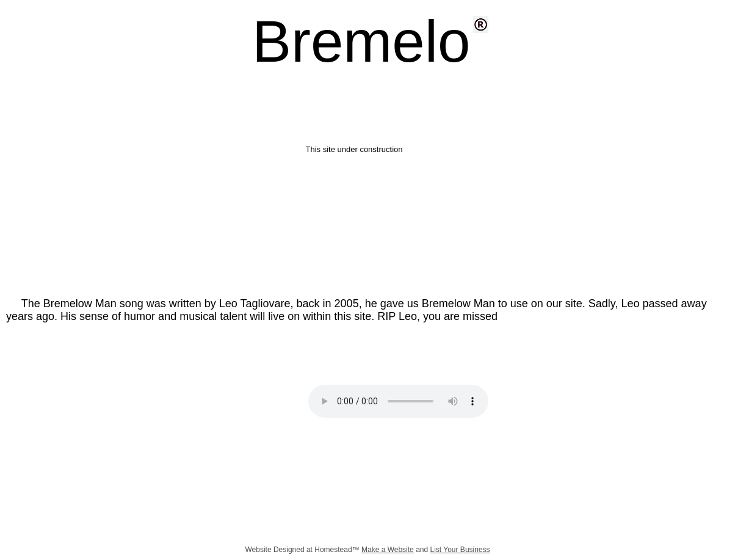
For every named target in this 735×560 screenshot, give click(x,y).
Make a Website (388, 550)
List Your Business (460, 550)
